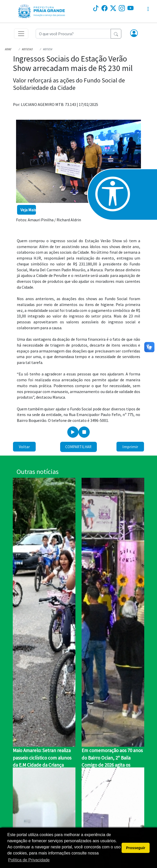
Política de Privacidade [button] (29, 860)
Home (8, 49)
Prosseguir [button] (136, 848)
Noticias (27, 49)
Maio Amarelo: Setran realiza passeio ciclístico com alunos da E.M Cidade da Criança (42, 758)
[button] (134, 34)
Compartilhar (78, 447)
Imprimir (130, 447)
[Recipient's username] (73, 34)
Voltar (24, 447)
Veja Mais (28, 210)
